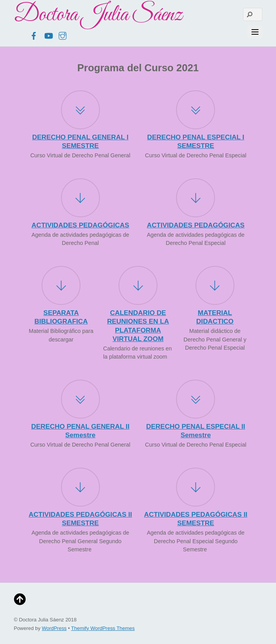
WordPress (54, 628)
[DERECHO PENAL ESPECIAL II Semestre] (196, 400)
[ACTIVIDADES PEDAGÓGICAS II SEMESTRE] (80, 488)
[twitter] (19, 35)
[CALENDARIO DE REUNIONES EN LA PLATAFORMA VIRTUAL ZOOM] (138, 287)
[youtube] (48, 35)
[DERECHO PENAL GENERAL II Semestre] (80, 400)
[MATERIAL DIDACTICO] (215, 287)
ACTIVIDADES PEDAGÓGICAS (80, 225)
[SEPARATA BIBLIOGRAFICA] (61, 287)
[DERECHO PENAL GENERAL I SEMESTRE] (80, 111)
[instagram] (63, 35)
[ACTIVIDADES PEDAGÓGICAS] (80, 199)
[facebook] (34, 35)
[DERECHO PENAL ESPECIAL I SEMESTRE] (196, 111)
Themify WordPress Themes (103, 628)
